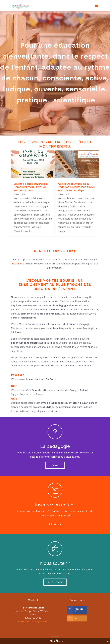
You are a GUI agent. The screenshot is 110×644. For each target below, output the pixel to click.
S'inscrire (55, 524)
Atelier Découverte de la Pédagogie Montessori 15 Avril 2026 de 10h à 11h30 (77, 187)
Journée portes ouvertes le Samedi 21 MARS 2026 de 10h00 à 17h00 (31, 187)
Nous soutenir (55, 563)
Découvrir (55, 465)
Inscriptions (18, 264)
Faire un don (55, 582)
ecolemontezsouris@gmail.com (33, 621)
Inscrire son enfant (55, 505)
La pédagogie (55, 446)
